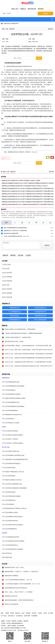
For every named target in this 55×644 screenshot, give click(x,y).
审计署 (45, 613)
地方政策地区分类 (40, 316)
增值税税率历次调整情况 (11, 576)
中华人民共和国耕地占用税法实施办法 (13, 517)
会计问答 (21, 255)
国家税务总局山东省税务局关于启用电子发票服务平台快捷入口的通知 (21, 181)
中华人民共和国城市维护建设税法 (11, 464)
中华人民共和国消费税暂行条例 (11, 402)
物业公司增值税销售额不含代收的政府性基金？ (16, 228)
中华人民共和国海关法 (8, 419)
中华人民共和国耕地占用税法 (10, 513)
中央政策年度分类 (40, 312)
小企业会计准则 (6, 265)
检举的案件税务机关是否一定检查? (14, 342)
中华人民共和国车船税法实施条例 (11, 496)
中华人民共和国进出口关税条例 (11, 423)
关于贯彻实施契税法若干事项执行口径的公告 (14, 508)
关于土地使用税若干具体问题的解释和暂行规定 (15, 459)
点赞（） (7, 158)
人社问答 (28, 255)
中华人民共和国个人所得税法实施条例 (13, 443)
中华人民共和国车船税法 (9, 492)
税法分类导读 (15, 316)
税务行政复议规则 (7, 557)
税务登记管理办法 (7, 553)
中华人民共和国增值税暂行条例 (11, 382)
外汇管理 (51, 613)
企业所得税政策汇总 (40, 308)
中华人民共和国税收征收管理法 (11, 537)
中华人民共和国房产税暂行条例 (11, 451)
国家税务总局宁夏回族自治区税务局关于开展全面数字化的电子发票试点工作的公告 (25, 186)
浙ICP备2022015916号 (23, 630)
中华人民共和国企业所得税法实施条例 (13, 435)
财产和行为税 (6, 447)
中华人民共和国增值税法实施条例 (11, 394)
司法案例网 (34, 616)
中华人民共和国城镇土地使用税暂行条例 (13, 455)
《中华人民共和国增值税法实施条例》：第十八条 (18, 580)
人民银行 (40, 613)
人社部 (23, 613)
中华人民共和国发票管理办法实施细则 (13, 549)
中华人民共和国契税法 (8, 504)
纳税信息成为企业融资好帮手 (11, 23)
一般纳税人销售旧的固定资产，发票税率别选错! (18, 337)
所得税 (4, 427)
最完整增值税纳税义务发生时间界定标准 (16, 588)
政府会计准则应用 (7, 289)
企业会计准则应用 (7, 273)
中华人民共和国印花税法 (9, 468)
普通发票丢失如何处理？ (11, 596)
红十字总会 (4, 616)
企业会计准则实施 (7, 281)
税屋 (3, 29)
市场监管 (28, 613)
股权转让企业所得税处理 (11, 604)
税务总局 (17, 613)
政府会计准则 (6, 285)
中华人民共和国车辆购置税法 (10, 411)
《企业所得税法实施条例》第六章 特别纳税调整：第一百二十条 (22, 584)
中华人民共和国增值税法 (9, 390)
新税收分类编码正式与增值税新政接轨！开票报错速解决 (20, 329)
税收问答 (12, 29)
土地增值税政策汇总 (15, 320)
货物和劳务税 (6, 378)
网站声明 (14, 621)
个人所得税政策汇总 (15, 312)
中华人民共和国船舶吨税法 (9, 529)
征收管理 (4, 533)
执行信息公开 (11, 616)
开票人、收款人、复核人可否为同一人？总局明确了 (19, 592)
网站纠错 (26, 621)
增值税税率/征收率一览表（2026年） (15, 568)
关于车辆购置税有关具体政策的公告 (12, 415)
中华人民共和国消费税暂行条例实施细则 (13, 406)
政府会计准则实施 (7, 297)
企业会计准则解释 (7, 277)
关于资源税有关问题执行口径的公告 (12, 480)
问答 (7, 29)
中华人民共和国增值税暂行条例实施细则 (13, 386)
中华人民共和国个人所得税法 (10, 439)
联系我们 (20, 621)
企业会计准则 (6, 269)
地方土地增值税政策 (40, 320)
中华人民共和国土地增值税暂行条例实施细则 (14, 488)
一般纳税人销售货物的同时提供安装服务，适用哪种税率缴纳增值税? (23, 333)
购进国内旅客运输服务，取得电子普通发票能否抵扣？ (19, 600)
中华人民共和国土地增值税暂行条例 (12, 484)
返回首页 (51, 29)
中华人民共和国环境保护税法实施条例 (13, 525)
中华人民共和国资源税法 (9, 476)
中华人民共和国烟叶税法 (9, 500)
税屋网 (3, 621)
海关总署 (34, 613)
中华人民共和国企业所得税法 (10, 431)
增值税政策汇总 (15, 308)
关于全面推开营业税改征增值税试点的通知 (14, 398)
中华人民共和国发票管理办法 (10, 545)
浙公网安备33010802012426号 (9, 630)
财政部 (7, 613)
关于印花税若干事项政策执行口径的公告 (13, 472)
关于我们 (8, 621)
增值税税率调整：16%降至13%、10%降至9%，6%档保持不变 (21, 572)
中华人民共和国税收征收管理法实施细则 (13, 541)
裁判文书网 (27, 616)
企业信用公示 (20, 616)
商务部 (12, 613)
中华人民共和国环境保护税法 (10, 521)
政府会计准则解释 (7, 293)
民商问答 (13, 255)
